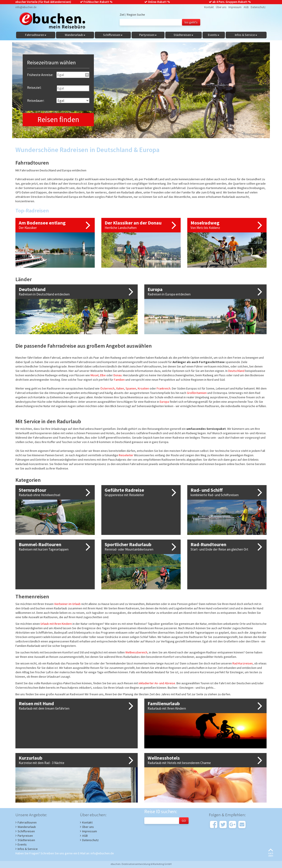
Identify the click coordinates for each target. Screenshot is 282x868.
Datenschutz (258, 7)
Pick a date (87, 75)
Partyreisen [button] (148, 35)
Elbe (103, 375)
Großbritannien (197, 393)
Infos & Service (28, 849)
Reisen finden (58, 120)
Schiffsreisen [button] (113, 35)
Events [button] (214, 35)
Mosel (95, 375)
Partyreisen (25, 836)
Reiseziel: (34, 87)
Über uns (221, 7)
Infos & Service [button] (246, 35)
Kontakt (209, 7)
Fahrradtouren (27, 822)
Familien (119, 380)
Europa (164, 402)
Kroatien (143, 388)
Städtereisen (26, 840)
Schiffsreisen (26, 831)
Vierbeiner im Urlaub (67, 604)
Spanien (131, 388)
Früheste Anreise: (40, 75)
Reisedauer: (36, 100)
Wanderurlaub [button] (75, 35)
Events (22, 844)
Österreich (107, 388)
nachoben (271, 853)
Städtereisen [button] (183, 35)
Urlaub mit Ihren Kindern (56, 624)
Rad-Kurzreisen (243, 663)
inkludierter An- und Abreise (157, 683)
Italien (120, 388)
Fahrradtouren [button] (36, 35)
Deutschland (236, 371)
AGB (246, 7)
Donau (118, 375)
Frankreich (164, 388)
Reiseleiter (126, 455)
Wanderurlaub (27, 827)
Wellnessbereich (136, 652)
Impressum (235, 7)
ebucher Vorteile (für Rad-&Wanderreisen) (43, 2)
